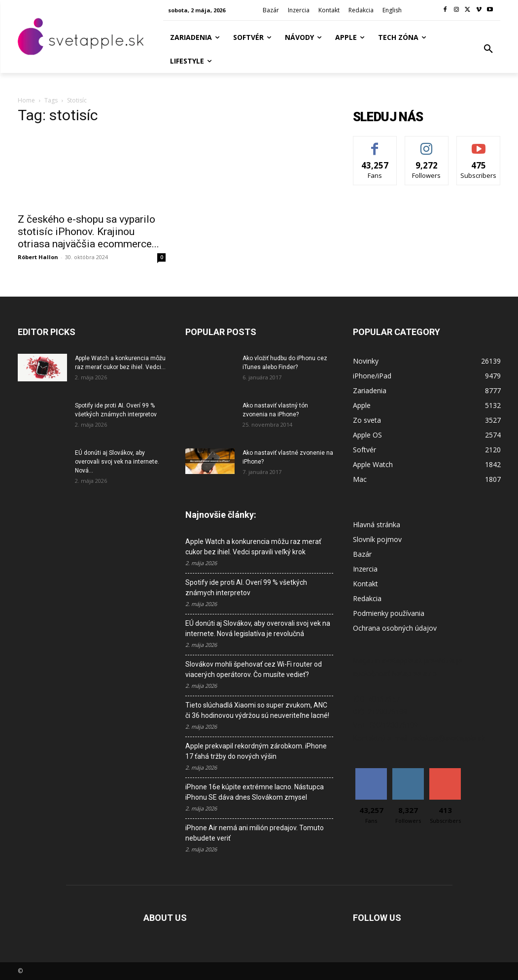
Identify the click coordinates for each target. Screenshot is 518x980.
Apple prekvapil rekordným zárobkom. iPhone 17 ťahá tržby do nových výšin (256, 751)
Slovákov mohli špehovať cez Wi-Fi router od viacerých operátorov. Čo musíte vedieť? (254, 669)
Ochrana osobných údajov (395, 628)
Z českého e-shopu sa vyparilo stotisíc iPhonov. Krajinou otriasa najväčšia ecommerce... (88, 232)
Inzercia (365, 569)
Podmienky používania (389, 613)
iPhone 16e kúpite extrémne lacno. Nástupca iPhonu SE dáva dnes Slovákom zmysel (255, 792)
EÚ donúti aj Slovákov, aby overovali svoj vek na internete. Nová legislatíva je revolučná (258, 628)
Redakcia (367, 598)
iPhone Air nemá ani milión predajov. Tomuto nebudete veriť (255, 833)
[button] (488, 49)
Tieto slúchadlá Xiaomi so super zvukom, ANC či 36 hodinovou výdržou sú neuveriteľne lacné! (257, 710)
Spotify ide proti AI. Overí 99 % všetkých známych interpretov (246, 588)
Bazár (362, 554)
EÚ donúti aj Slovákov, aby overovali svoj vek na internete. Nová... (117, 462)
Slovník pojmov (377, 539)
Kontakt (365, 584)
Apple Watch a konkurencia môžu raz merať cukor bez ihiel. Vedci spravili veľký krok (253, 547)
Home (26, 100)
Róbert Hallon (38, 257)
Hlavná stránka (377, 524)
